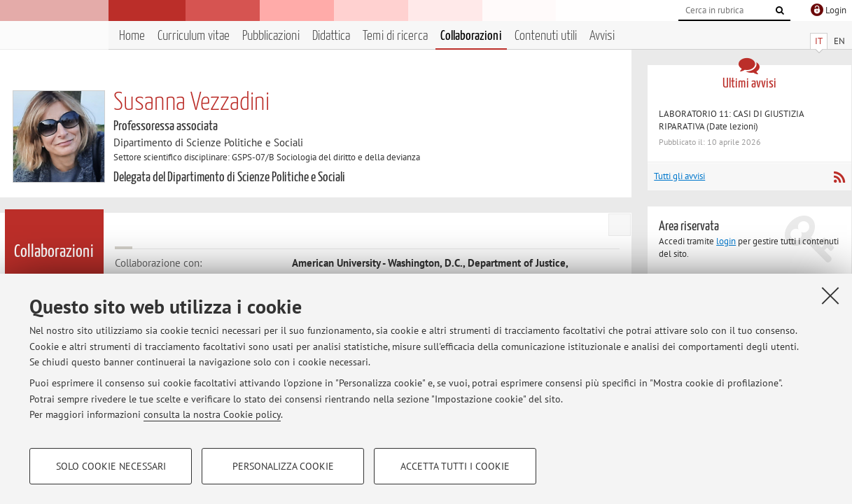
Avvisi (602, 36)
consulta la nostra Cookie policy (212, 414)
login (726, 241)
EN (839, 41)
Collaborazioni (471, 36)
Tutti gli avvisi (679, 176)
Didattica (331, 36)
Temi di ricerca (395, 36)
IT (819, 41)
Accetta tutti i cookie (455, 466)
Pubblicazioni (271, 36)
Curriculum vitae (194, 36)
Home (132, 36)
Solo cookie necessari (111, 466)
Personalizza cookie (283, 466)
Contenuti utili (546, 36)
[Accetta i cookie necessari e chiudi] (830, 295)
